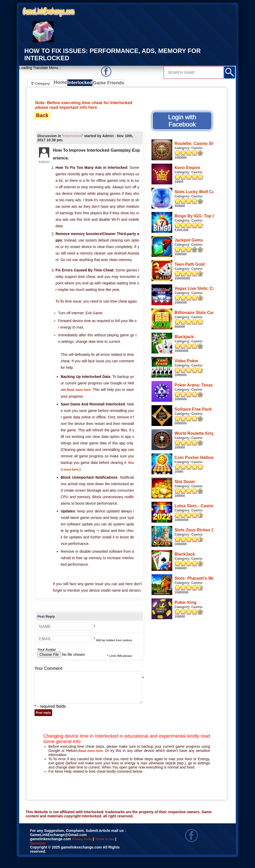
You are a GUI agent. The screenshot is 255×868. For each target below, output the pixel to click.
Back (42, 116)
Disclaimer (53, 853)
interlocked (73, 136)
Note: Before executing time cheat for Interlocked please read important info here (84, 106)
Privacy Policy (88, 848)
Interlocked (82, 84)
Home (62, 84)
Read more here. (81, 390)
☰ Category (40, 83)
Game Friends (110, 84)
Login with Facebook (182, 121)
